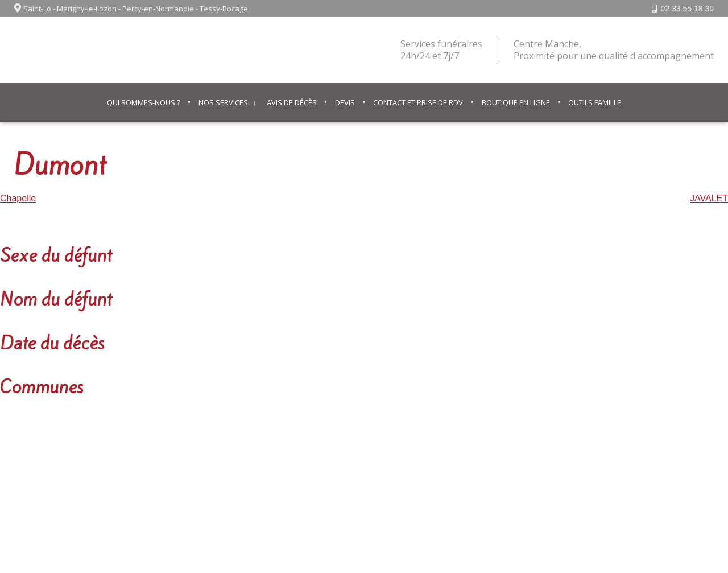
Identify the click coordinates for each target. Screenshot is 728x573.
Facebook (683, 463)
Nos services (223, 102)
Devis (345, 102)
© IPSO (421, 463)
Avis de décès (292, 102)
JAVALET (709, 198)
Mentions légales (325, 463)
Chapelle (18, 198)
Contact (383, 463)
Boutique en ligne (516, 102)
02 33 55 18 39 (687, 9)
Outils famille (595, 102)
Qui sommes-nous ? (144, 102)
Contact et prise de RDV (418, 102)
